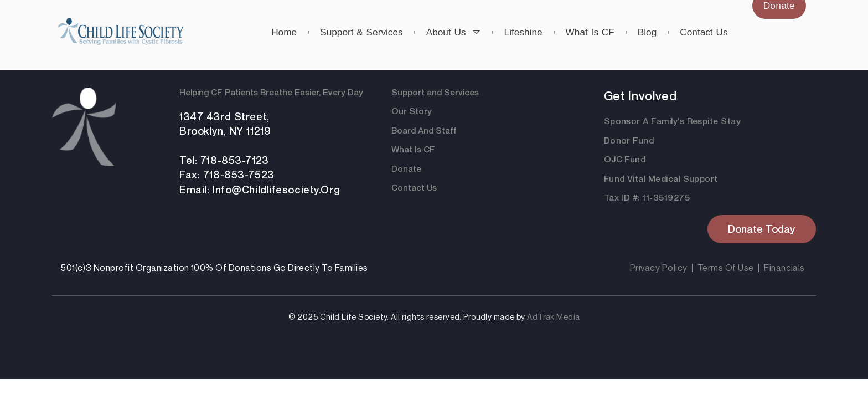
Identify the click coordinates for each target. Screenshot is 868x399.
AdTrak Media (553, 317)
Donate (406, 169)
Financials (784, 268)
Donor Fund (629, 140)
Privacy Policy (659, 268)
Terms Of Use (726, 268)
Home (284, 32)
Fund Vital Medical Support (661, 179)
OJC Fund (625, 159)
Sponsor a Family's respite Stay (673, 121)
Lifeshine (523, 32)
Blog (647, 32)
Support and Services (435, 92)
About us (454, 32)
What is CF (590, 32)
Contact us (704, 32)
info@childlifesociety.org (276, 190)
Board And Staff (424, 131)
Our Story (412, 111)
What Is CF (413, 149)
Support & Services (361, 32)
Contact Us (414, 188)
